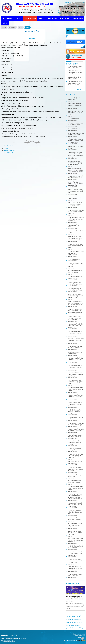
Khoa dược (7, 148)
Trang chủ (4, 27)
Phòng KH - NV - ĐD (9, 153)
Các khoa (21, 27)
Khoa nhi (28, 27)
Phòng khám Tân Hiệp (9, 146)
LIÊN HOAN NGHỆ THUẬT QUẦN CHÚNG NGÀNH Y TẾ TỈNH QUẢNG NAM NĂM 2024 (74, 599)
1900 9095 (76, 58)
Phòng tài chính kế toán (10, 150)
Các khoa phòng (12, 27)
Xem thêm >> (80, 89)
